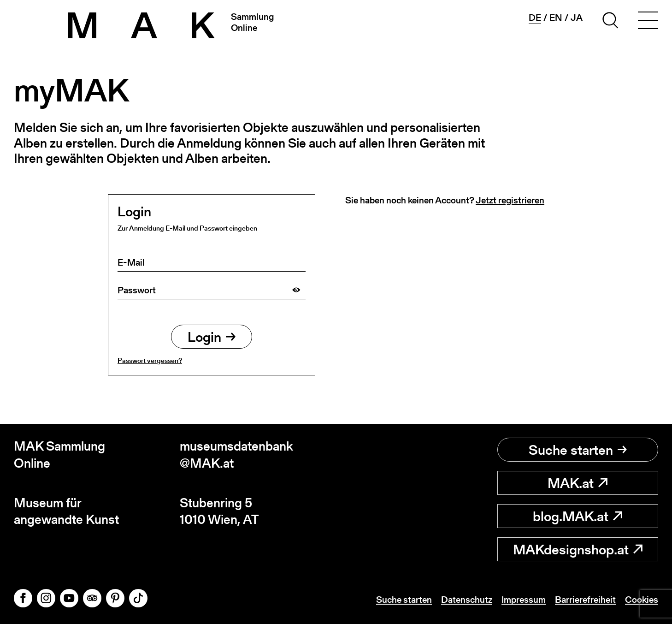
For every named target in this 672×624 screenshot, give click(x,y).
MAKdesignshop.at (578, 549)
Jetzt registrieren (510, 200)
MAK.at (578, 483)
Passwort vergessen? (150, 360)
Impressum (524, 600)
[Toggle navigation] (648, 22)
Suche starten (578, 450)
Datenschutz (467, 600)
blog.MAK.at (578, 516)
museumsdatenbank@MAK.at (236, 455)
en (556, 18)
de (535, 18)
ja (577, 18)
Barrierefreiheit (585, 600)
